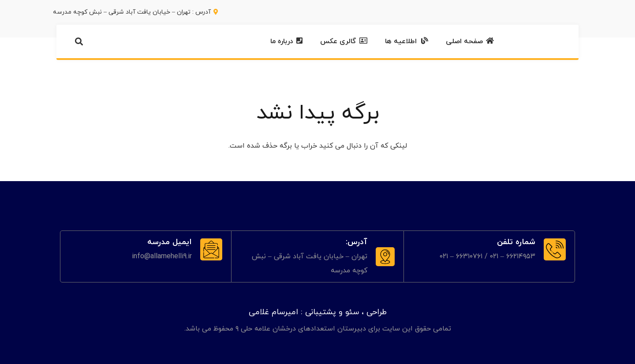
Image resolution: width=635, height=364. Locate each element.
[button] (79, 41)
